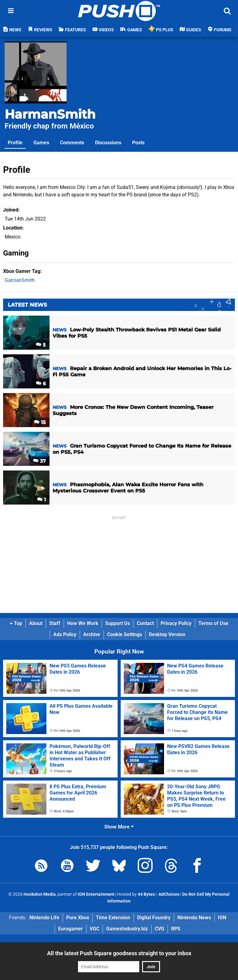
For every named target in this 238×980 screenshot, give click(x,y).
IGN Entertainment (96, 894)
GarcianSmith (20, 280)
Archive (92, 634)
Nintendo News (194, 918)
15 (40, 422)
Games (41, 143)
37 (39, 461)
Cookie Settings (125, 634)
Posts (138, 143)
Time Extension (113, 918)
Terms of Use (213, 623)
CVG (160, 929)
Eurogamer (71, 929)
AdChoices (169, 894)
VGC (95, 929)
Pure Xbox (78, 918)
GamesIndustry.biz (127, 929)
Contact (145, 623)
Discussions (108, 143)
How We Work (83, 623)
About (36, 623)
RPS (176, 929)
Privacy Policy (176, 623)
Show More (119, 827)
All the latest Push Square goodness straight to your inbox (119, 953)
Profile (15, 143)
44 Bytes (146, 894)
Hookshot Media (40, 894)
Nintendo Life (44, 918)
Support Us (118, 623)
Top (16, 623)
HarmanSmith (50, 114)
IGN (222, 918)
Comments (72, 143)
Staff (55, 623)
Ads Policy (65, 634)
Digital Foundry (154, 918)
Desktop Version (167, 634)
